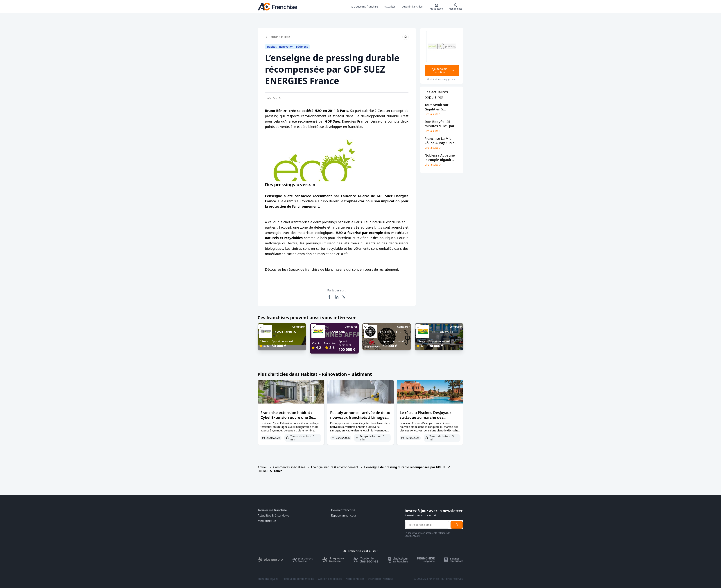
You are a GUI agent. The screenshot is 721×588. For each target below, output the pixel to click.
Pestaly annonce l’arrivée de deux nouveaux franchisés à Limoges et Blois (360, 417)
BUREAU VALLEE (444, 332)
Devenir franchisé (343, 510)
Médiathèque (267, 521)
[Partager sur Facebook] (329, 297)
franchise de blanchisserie (325, 269)
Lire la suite (433, 114)
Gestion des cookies (330, 579)
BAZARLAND (336, 332)
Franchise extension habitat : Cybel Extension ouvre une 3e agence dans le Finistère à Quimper (287, 420)
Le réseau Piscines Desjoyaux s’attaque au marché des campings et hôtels (426, 417)
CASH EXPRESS (286, 332)
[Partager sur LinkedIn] (337, 297)
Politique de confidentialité (298, 579)
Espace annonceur (344, 516)
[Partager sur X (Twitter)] (344, 297)
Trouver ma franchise (272, 510)
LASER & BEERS (391, 332)
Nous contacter (355, 579)
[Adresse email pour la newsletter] (427, 525)
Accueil (262, 467)
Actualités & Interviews (273, 516)
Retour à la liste (277, 37)
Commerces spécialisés (289, 467)
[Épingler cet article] (406, 37)
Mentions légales (268, 579)
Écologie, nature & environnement (335, 467)
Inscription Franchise (380, 579)
